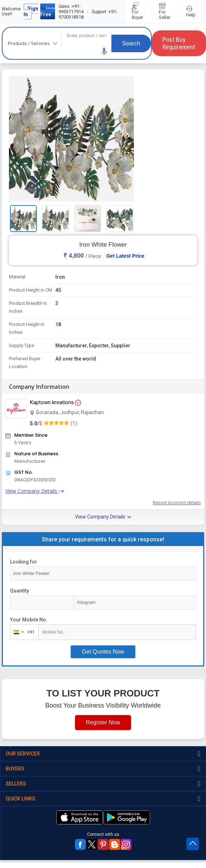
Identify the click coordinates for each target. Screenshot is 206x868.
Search (131, 43)
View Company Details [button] (103, 517)
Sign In (31, 11)
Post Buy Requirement (179, 43)
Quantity (19, 591)
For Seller (165, 11)
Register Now (103, 722)
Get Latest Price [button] (125, 256)
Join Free (48, 11)
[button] (104, 51)
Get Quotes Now (103, 652)
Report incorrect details (177, 503)
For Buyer (138, 11)
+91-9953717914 (71, 9)
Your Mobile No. (29, 620)
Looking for (24, 562)
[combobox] (23, 632)
